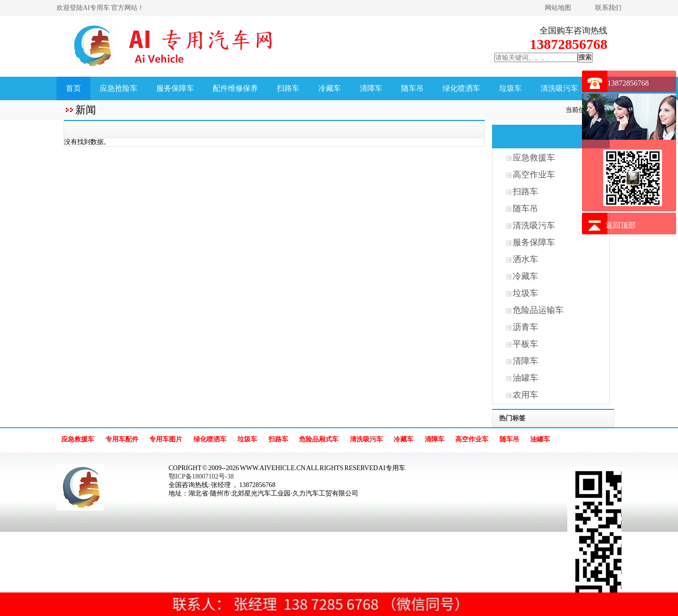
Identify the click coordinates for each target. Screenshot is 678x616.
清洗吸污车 (559, 88)
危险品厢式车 (319, 439)
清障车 (371, 88)
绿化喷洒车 (461, 88)
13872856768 (628, 83)
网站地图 (558, 8)
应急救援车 (534, 158)
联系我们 (608, 8)
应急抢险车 (119, 88)
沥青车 (525, 327)
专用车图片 (166, 439)
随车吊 (412, 88)
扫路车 (288, 88)
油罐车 (525, 378)
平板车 (525, 344)
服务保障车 (175, 88)
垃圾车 (510, 88)
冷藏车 (330, 88)
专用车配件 (122, 439)
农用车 (525, 395)
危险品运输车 (538, 310)
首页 (73, 88)
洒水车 (525, 259)
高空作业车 (534, 175)
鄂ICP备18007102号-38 (201, 476)
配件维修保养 (235, 88)
